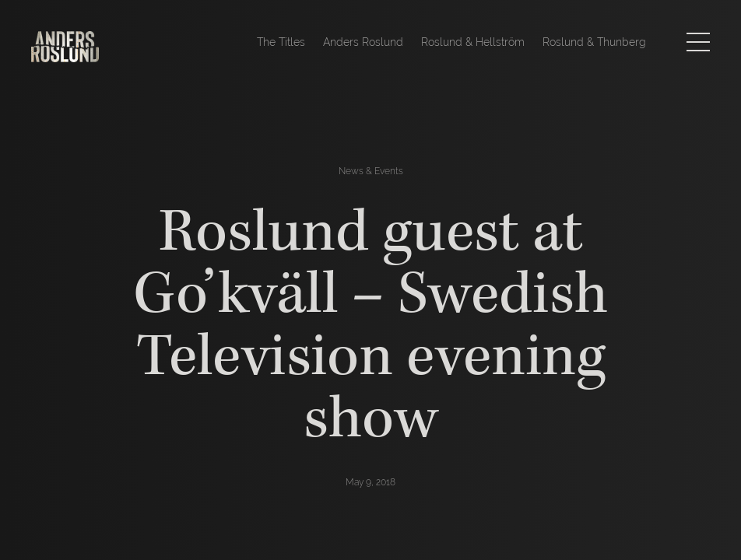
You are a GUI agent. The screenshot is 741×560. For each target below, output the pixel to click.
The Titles (281, 42)
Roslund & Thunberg (594, 42)
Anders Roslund (363, 42)
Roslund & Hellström (473, 42)
